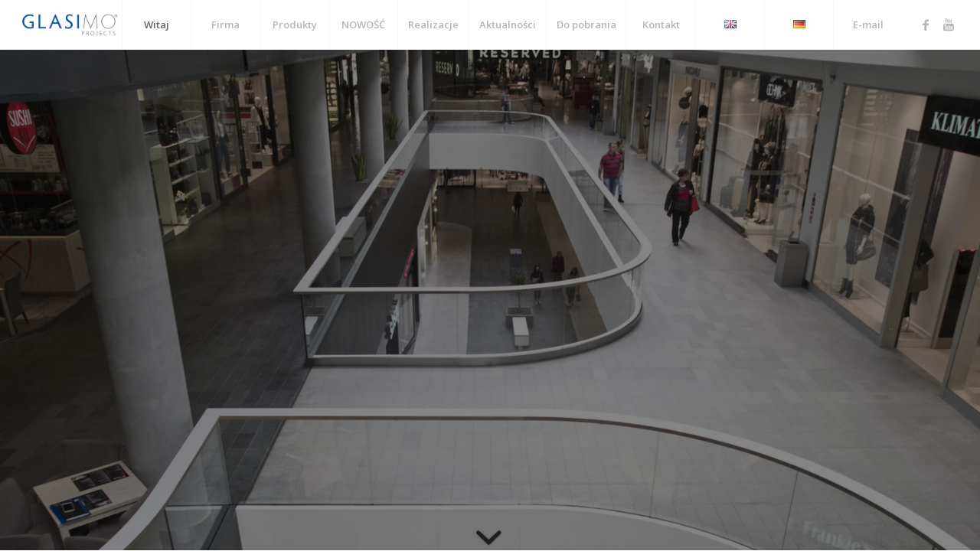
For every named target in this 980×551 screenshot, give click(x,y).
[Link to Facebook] (926, 24)
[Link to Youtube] (949, 24)
